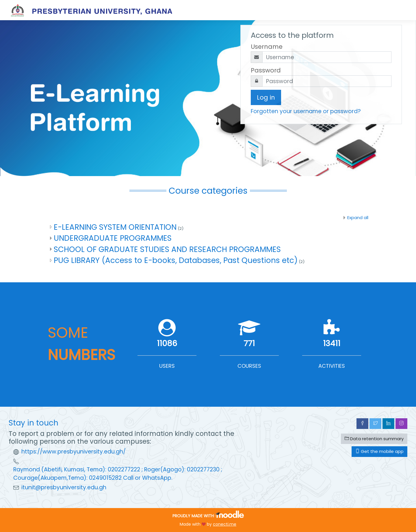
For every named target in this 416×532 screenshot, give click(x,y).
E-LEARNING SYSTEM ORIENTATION (115, 227)
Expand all (358, 218)
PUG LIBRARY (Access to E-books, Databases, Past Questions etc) (176, 260)
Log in (266, 97)
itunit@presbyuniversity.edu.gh (64, 487)
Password (266, 70)
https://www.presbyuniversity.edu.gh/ (74, 452)
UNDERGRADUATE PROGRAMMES (113, 238)
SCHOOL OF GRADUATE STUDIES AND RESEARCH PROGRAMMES (167, 249)
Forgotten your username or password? (306, 111)
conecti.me (225, 524)
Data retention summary (374, 439)
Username (267, 47)
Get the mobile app (379, 451)
